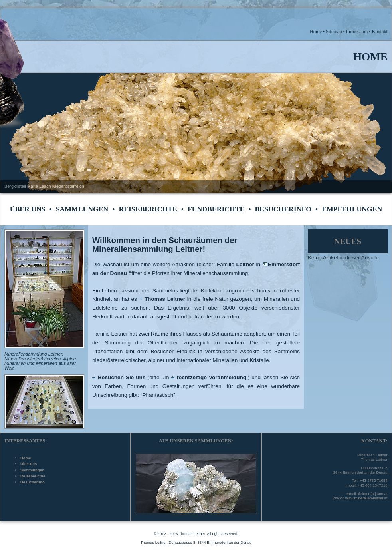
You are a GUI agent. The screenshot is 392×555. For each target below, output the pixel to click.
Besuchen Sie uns (119, 377)
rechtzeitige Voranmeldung (209, 377)
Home (26, 458)
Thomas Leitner (162, 299)
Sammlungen (82, 209)
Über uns (28, 209)
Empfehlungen (352, 209)
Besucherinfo (283, 209)
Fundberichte (216, 209)
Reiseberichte (148, 209)
